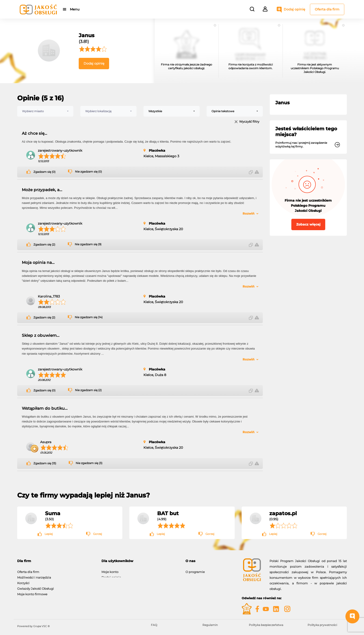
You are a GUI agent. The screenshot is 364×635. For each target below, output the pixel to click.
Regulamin (210, 625)
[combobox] (45, 111)
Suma (53, 513)
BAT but (168, 513)
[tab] (56, 561)
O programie (195, 570)
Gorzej (97, 534)
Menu (75, 9)
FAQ (154, 625)
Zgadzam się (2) (44, 245)
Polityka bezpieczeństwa (266, 625)
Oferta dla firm (327, 9)
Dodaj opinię (294, 9)
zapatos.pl (283, 513)
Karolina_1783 (49, 296)
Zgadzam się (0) (44, 172)
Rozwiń (249, 213)
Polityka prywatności (322, 625)
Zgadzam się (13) (45, 463)
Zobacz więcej (308, 224)
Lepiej (49, 534)
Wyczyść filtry (249, 122)
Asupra (46, 442)
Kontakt (192, 575)
